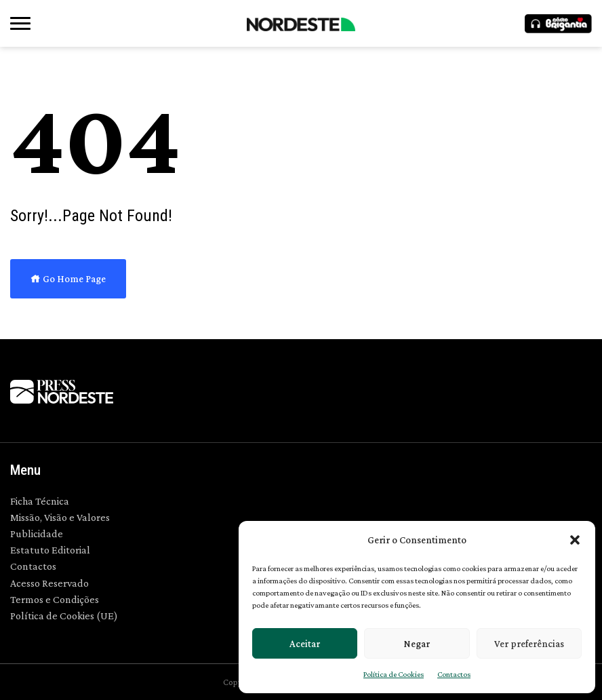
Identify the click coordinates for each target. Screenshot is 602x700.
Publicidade (37, 533)
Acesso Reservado (49, 583)
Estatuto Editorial (50, 550)
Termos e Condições (55, 599)
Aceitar (305, 644)
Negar (417, 644)
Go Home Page (68, 279)
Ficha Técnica (40, 501)
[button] (575, 540)
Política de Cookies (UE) (64, 616)
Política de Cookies (394, 674)
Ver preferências (529, 644)
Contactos (454, 674)
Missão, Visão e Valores (60, 517)
